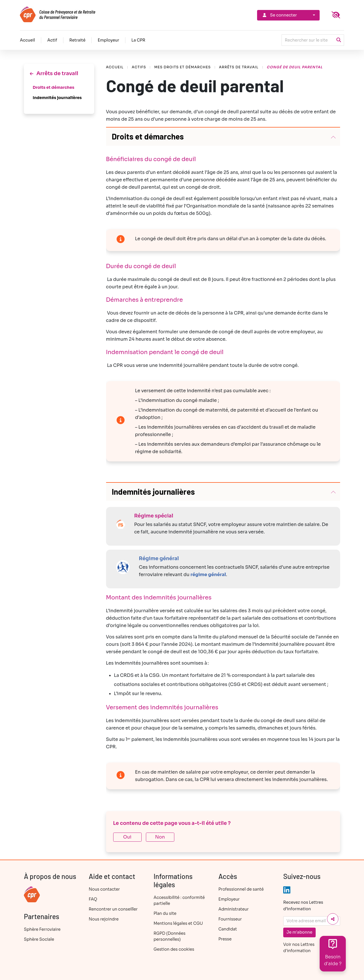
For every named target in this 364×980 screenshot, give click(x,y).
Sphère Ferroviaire (42, 929)
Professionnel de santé (241, 889)
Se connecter (279, 15)
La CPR (138, 40)
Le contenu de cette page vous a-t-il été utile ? (172, 823)
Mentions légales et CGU (178, 923)
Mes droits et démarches (182, 67)
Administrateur (233, 909)
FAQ (93, 899)
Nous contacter (104, 889)
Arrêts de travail (239, 67)
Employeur (108, 40)
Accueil (27, 40)
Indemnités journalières (57, 98)
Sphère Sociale (39, 939)
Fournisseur (230, 919)
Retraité (77, 40)
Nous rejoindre (104, 919)
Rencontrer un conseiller (113, 909)
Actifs (139, 67)
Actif (52, 40)
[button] (223, 137)
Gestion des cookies (174, 949)
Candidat (228, 929)
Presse (225, 939)
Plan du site (165, 913)
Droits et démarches (53, 87)
